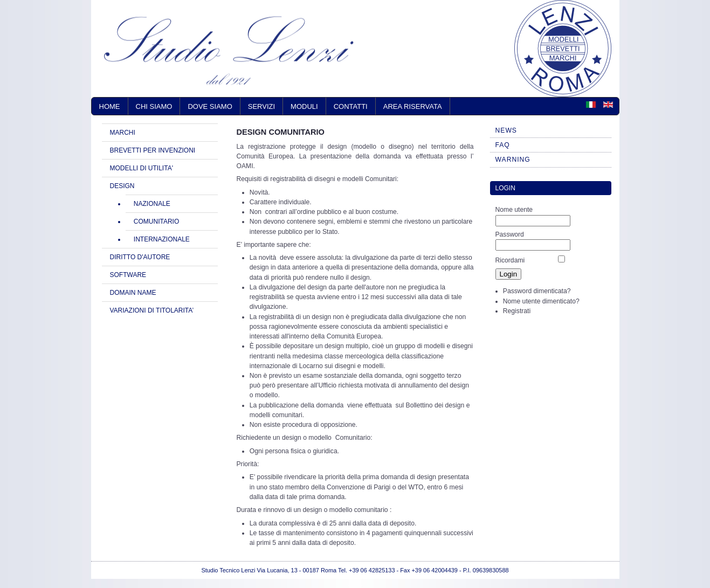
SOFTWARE (128, 275)
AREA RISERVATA (413, 106)
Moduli (304, 106)
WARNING (513, 160)
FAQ (503, 145)
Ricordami (510, 260)
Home (110, 106)
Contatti (351, 106)
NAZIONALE (152, 204)
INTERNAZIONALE (162, 239)
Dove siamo (210, 106)
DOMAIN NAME (133, 293)
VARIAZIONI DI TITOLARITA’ (152, 310)
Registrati (517, 311)
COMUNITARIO (156, 222)
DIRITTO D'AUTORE (140, 257)
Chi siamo (154, 106)
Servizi (261, 106)
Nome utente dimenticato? (541, 301)
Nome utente (514, 210)
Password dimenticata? (537, 291)
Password (510, 234)
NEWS (506, 130)
